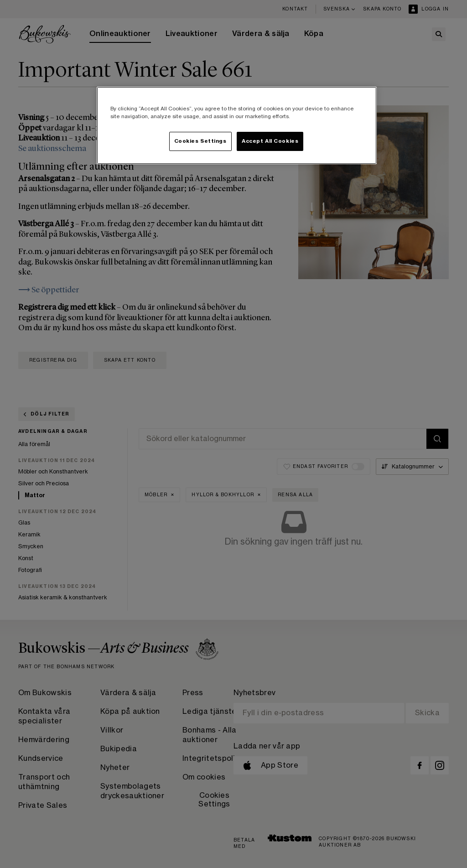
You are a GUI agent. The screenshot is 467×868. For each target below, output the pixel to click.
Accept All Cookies (270, 141)
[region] (237, 125)
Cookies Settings (200, 141)
